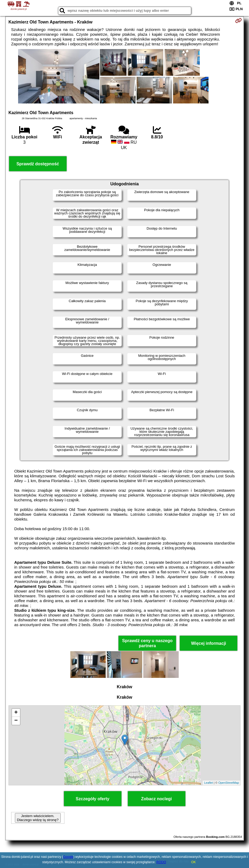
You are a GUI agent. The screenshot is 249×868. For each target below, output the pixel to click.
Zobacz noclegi (157, 799)
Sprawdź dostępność (38, 164)
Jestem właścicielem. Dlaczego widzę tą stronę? (38, 818)
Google (68, 857)
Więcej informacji (209, 643)
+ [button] (16, 713)
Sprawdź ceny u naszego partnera (147, 643)
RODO (161, 862)
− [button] (16, 721)
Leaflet (208, 783)
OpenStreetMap (229, 783)
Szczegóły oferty (92, 799)
